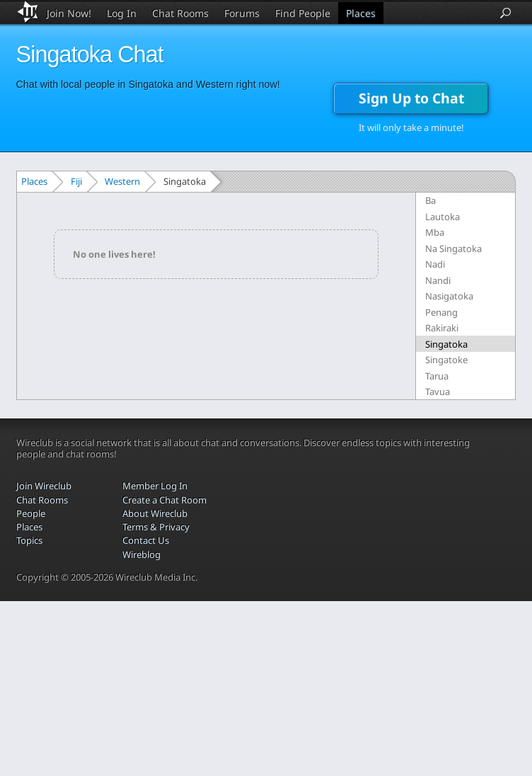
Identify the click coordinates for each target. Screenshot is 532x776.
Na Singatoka (453, 249)
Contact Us (146, 540)
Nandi (438, 280)
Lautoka (443, 217)
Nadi (435, 264)
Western (122, 181)
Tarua (437, 376)
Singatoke (446, 360)
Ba (430, 200)
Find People (303, 13)
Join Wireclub (44, 486)
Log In (122, 13)
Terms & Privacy (156, 527)
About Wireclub (155, 513)
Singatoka (446, 344)
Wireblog (141, 554)
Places (361, 13)
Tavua (438, 392)
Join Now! (69, 13)
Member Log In (155, 486)
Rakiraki (442, 328)
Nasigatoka (449, 296)
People (31, 513)
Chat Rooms (180, 13)
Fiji (76, 181)
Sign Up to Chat (411, 98)
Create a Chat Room (164, 500)
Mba (435, 232)
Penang (441, 312)
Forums (242, 13)
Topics (29, 540)
